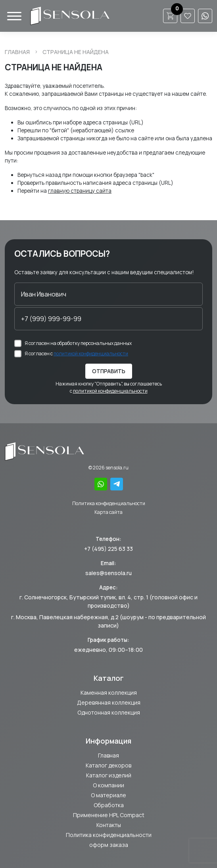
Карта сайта (108, 512)
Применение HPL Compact (109, 815)
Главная (17, 52)
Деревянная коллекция (109, 702)
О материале (108, 795)
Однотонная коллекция (109, 712)
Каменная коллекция (109, 693)
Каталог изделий (109, 775)
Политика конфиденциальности (109, 503)
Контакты (109, 825)
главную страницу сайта (80, 191)
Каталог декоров (108, 765)
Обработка (109, 805)
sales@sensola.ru (108, 573)
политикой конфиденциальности (91, 354)
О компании (108, 785)
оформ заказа (109, 845)
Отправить (109, 371)
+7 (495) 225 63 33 (108, 549)
